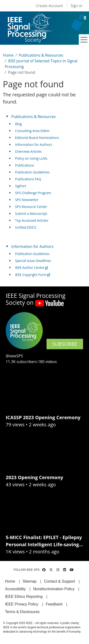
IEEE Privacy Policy (22, 604)
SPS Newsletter (27, 200)
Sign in (77, 6)
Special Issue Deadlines (33, 261)
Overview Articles (28, 151)
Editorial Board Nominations (37, 138)
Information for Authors (34, 145)
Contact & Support (59, 581)
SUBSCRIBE (65, 344)
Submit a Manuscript (31, 214)
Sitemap (30, 581)
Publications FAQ (28, 179)
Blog (19, 124)
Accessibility (15, 589)
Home (8, 55)
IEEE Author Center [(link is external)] (32, 268)
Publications (25, 165)
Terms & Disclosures (22, 612)
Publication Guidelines (32, 172)
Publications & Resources (41, 55)
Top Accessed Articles (32, 220)
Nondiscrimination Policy (54, 589)
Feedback (54, 604)
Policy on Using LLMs (31, 158)
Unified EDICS (26, 227)
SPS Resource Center (31, 207)
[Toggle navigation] (84, 40)
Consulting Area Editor (33, 131)
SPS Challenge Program (33, 193)
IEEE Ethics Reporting (24, 597)
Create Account (49, 6)
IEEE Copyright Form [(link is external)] (33, 275)
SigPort (21, 186)
